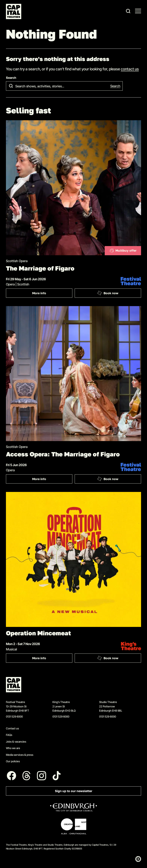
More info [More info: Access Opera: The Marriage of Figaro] (52, 480)
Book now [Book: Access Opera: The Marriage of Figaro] (108, 479)
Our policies (13, 761)
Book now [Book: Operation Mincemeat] (108, 658)
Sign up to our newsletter (74, 791)
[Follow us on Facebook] (11, 776)
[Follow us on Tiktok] (57, 776)
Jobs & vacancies (16, 742)
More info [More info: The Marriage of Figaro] (52, 294)
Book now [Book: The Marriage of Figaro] (108, 293)
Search (11, 78)
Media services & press (20, 755)
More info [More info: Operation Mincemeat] (52, 659)
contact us (130, 69)
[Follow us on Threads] (27, 776)
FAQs (9, 735)
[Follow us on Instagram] (42, 776)
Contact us (12, 728)
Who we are (13, 748)
